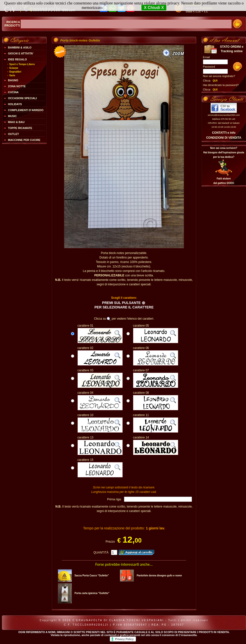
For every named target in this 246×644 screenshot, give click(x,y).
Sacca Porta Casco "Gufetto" (92, 576)
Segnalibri (15, 72)
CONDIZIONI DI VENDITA (224, 138)
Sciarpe (14, 68)
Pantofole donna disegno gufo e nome (159, 576)
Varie (12, 75)
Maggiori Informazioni (120, 8)
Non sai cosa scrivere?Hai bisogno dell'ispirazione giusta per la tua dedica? (224, 152)
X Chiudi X (154, 8)
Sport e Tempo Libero (22, 64)
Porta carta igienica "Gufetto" (92, 593)
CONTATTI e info (224, 133)
